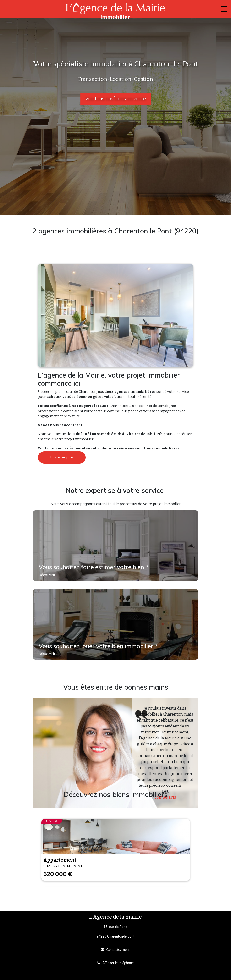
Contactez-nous (118, 950)
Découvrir (47, 575)
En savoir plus (62, 457)
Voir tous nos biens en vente (115, 99)
